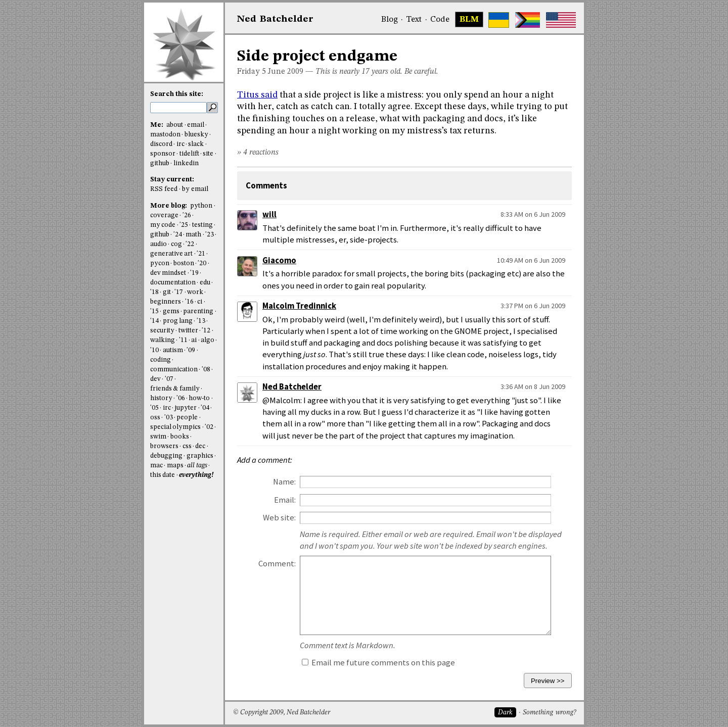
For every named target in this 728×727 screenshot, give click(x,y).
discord (161, 144)
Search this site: (177, 94)
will (269, 214)
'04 (205, 408)
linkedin (186, 163)
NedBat (275, 19)
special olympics (175, 427)
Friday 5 (252, 72)
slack (196, 144)
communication (174, 370)
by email (195, 189)
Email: (285, 500)
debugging (166, 456)
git (167, 292)
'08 (206, 370)
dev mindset (168, 273)
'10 (154, 350)
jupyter (186, 408)
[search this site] (178, 108)
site (208, 154)
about (175, 125)
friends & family (175, 389)
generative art (171, 254)
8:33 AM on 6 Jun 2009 (533, 214)
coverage (164, 215)
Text (414, 20)
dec (200, 446)
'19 (194, 273)
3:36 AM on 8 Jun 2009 (533, 386)
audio (158, 244)
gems (171, 311)
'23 (210, 235)
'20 (202, 263)
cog (176, 244)
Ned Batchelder (292, 387)
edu (205, 283)
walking (163, 340)
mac (156, 466)
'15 (154, 311)
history (161, 398)
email (196, 125)
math (193, 235)
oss (155, 418)
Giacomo (279, 260)
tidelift (189, 154)
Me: (157, 125)
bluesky (196, 135)
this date (163, 475)
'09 (191, 350)
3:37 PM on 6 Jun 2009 (533, 306)
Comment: (277, 564)
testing (202, 225)
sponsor (163, 154)
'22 (190, 244)
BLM (469, 20)
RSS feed (164, 189)
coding (161, 360)
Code (440, 20)
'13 (201, 321)
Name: (284, 482)
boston (184, 263)
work (195, 292)
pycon (160, 263)
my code (163, 225)
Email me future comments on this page (378, 663)
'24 (178, 235)
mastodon (165, 135)
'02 (209, 427)
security (162, 331)
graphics (200, 456)
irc (180, 144)
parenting (198, 311)
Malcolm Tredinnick (299, 306)
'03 (169, 418)
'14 (154, 321)
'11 (183, 340)
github (160, 163)
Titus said (257, 95)
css (187, 446)
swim (158, 437)
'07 (169, 379)
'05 (154, 408)
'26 (187, 215)
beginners (166, 302)
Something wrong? (549, 713)
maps (175, 466)
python (201, 206)
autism (173, 350)
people (187, 418)
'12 (206, 331)
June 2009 (286, 72)
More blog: (169, 206)
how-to (199, 398)
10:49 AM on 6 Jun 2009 (531, 260)
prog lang (178, 321)
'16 (189, 302)
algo (208, 340)
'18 (154, 292)
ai (194, 340)
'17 (179, 292)
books (180, 437)
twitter (188, 331)
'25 (184, 225)
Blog (390, 20)
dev (155, 379)
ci (200, 302)
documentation (173, 283)
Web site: (279, 518)
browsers (164, 446)
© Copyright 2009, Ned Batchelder (282, 713)
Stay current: (172, 180)
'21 (201, 254)
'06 (181, 398)
